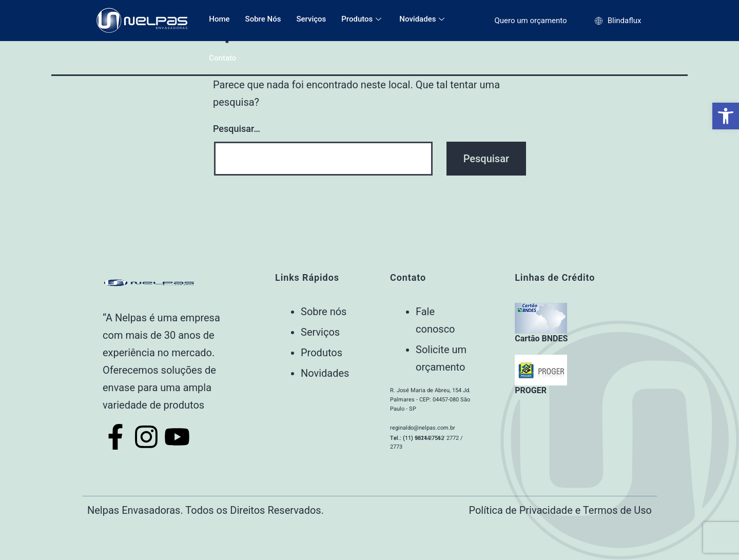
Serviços (311, 19)
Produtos (363, 19)
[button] (726, 116)
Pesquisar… (237, 129)
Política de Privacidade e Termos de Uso (560, 510)
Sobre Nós (263, 19)
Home (219, 19)
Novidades (423, 19)
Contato (222, 58)
